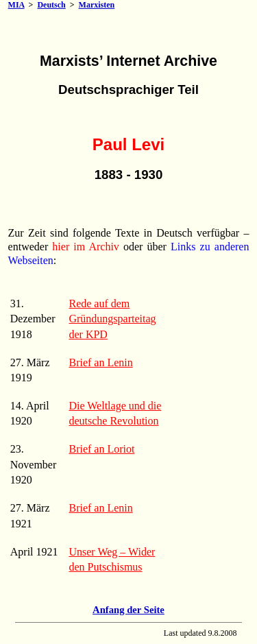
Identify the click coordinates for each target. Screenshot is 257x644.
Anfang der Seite (128, 610)
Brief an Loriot (101, 449)
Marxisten (97, 5)
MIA (16, 5)
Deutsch (51, 5)
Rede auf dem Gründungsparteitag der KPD (112, 319)
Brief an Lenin (100, 362)
